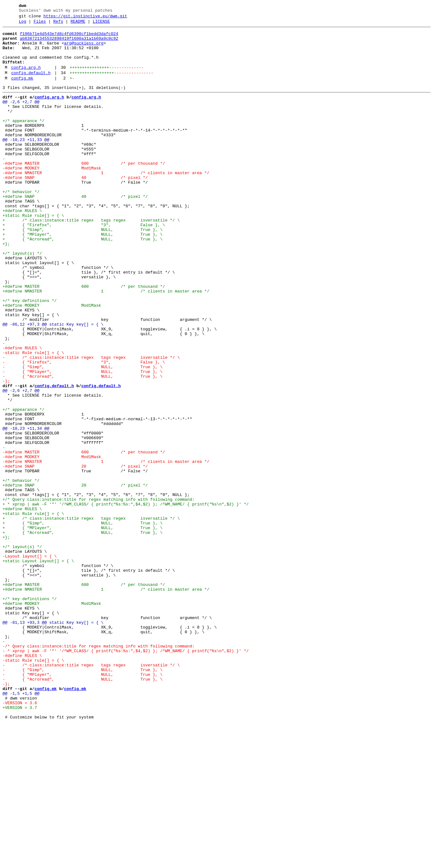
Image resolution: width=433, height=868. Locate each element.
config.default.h (31, 84)
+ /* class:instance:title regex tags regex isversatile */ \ (91, 259)
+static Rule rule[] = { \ (33, 253)
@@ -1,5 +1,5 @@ (21, 827)
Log (23, 24)
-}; (6, 452)
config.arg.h (26, 78)
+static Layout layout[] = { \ (38, 668)
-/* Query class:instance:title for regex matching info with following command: (98, 770)
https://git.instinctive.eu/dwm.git (85, 18)
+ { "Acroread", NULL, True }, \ (83, 282)
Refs (58, 24)
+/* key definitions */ (30, 356)
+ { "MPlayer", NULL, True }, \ (83, 276)
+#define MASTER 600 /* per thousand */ (84, 339)
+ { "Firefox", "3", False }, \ (84, 265)
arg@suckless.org (84, 49)
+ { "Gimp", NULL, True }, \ (83, 270)
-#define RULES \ (22, 412)
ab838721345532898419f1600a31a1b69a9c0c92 (69, 43)
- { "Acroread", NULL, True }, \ (83, 446)
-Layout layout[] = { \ (30, 662)
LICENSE (101, 24)
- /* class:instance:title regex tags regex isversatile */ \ (91, 424)
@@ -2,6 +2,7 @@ (21, 117)
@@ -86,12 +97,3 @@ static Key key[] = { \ (53, 384)
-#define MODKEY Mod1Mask (52, 197)
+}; (6, 287)
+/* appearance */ (24, 140)
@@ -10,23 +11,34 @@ (26, 509)
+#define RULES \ (22, 248)
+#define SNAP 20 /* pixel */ (75, 577)
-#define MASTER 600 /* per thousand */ (84, 191)
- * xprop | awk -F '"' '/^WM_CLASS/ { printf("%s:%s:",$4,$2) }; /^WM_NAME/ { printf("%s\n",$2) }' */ (126, 776)
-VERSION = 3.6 (20, 838)
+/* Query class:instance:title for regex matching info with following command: (98, 594)
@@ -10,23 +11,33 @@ (26, 162)
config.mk (22, 91)
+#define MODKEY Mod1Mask (52, 361)
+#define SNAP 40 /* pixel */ (75, 231)
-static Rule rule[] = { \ (33, 418)
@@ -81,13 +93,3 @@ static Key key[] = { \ (53, 742)
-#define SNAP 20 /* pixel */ (75, 554)
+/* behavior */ (21, 225)
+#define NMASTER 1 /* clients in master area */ (106, 344)
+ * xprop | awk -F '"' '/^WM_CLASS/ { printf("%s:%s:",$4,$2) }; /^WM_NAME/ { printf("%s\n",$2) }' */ (126, 600)
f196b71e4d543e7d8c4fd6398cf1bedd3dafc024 (69, 38)
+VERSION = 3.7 (20, 844)
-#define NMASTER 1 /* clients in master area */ (106, 202)
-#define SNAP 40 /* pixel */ (75, 208)
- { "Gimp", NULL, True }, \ (83, 435)
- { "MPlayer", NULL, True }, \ (83, 441)
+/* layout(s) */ (22, 299)
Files (40, 24)
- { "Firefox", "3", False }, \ (84, 429)
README (78, 24)
